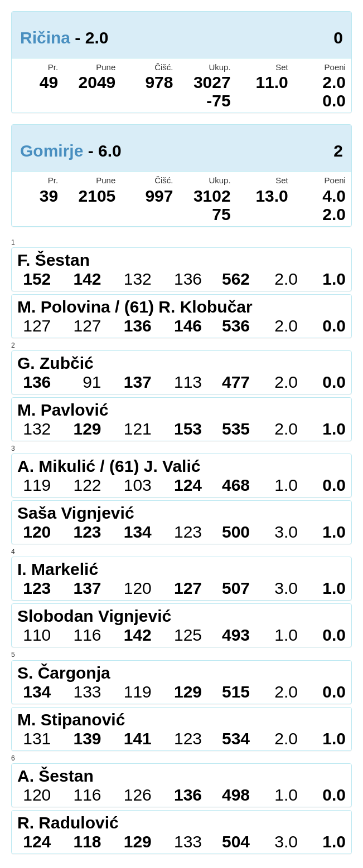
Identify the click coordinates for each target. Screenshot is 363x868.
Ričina (45, 38)
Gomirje (52, 151)
